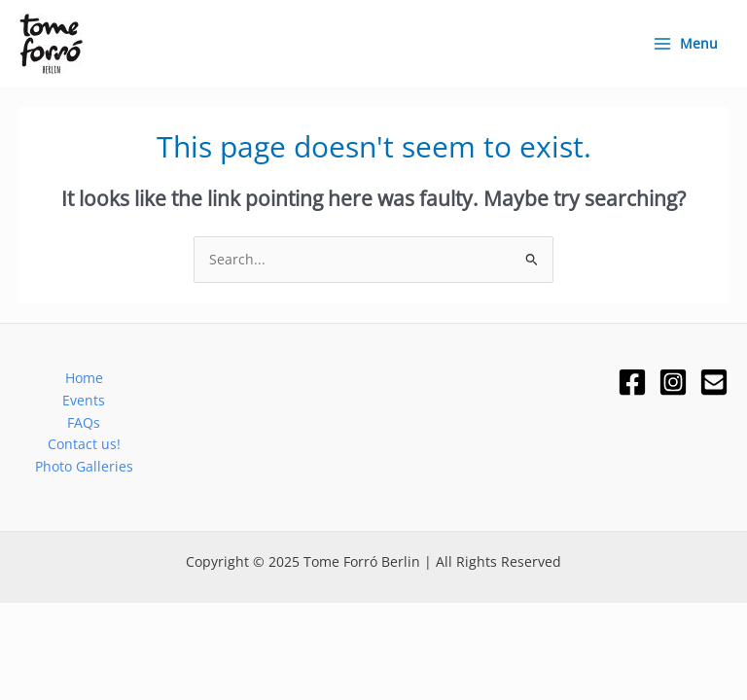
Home (84, 378)
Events (84, 400)
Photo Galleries (84, 466)
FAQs (84, 422)
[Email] (714, 382)
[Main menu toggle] (685, 44)
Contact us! (84, 444)
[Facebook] (632, 382)
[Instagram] (673, 382)
